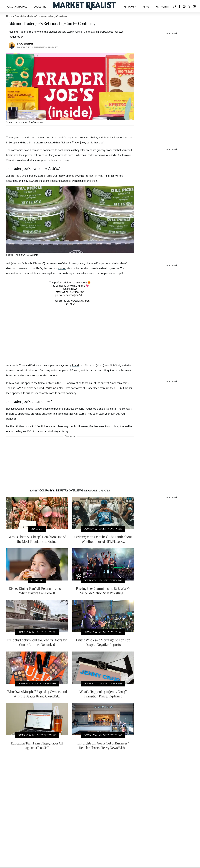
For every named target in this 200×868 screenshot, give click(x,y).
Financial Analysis (24, 16)
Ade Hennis (27, 44)
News (146, 7)
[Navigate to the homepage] (84, 6)
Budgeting (40, 7)
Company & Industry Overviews (51, 16)
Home (9, 16)
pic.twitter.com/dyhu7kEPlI (70, 295)
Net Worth (162, 7)
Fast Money (129, 7)
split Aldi (74, 365)
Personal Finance (17, 7)
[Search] (175, 6)
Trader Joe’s (79, 142)
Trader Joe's (51, 388)
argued (62, 268)
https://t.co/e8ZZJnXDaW (70, 292)
